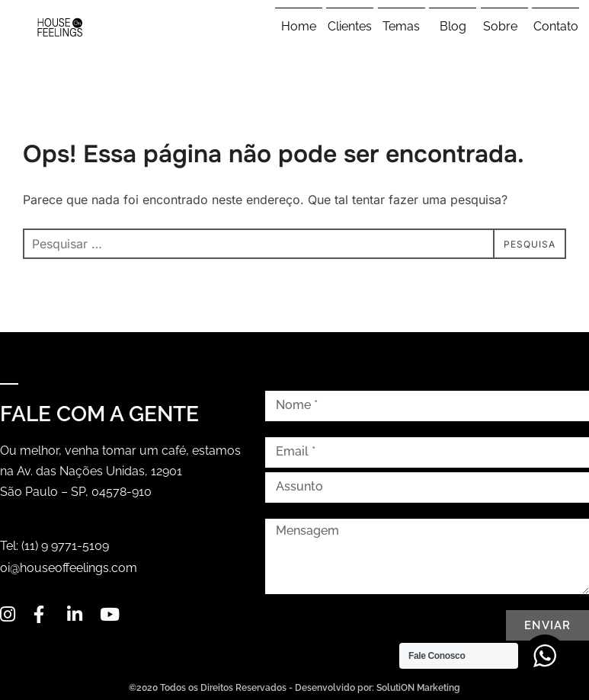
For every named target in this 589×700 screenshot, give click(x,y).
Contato (556, 26)
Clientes (350, 26)
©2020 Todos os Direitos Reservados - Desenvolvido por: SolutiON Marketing (294, 688)
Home (299, 26)
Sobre (504, 27)
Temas (401, 26)
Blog (453, 26)
